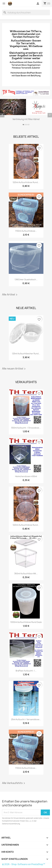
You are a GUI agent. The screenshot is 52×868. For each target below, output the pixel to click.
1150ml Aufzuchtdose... (26, 231)
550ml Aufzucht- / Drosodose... (26, 428)
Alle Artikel (10, 295)
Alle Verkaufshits (14, 783)
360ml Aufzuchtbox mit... (26, 573)
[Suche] (26, 13)
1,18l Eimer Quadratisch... (26, 279)
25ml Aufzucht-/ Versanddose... (26, 719)
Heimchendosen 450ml (26, 476)
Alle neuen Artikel (14, 369)
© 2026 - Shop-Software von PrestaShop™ (24, 864)
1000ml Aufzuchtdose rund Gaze (26, 622)
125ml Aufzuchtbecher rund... (26, 354)
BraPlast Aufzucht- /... (26, 671)
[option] (26, 113)
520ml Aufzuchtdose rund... (26, 182)
